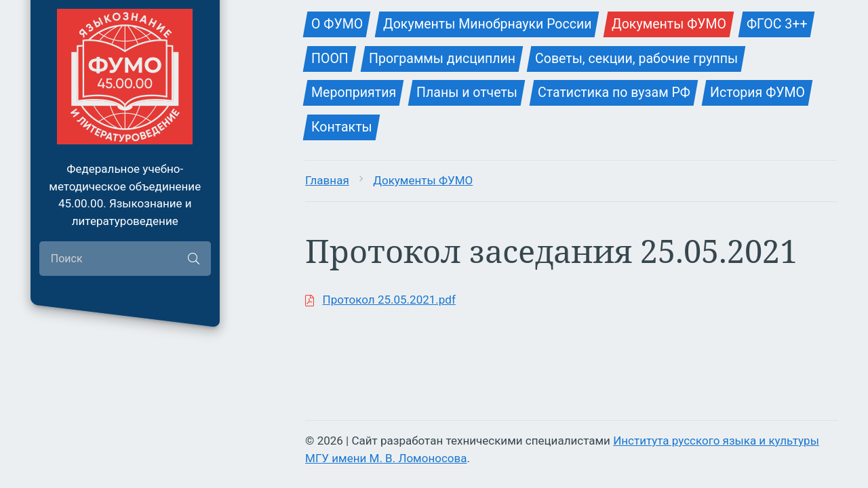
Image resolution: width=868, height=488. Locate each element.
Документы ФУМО (423, 180)
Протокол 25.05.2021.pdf (389, 300)
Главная (327, 180)
